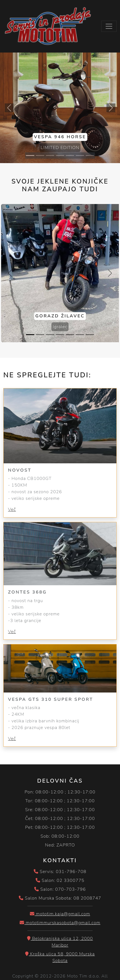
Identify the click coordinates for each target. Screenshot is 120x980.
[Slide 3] (50, 156)
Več (12, 509)
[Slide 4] (60, 156)
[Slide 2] (40, 156)
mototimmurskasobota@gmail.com (60, 923)
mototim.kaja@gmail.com (60, 914)
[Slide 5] (70, 156)
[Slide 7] (90, 156)
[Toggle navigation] (109, 26)
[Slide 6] (80, 156)
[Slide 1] (30, 156)
